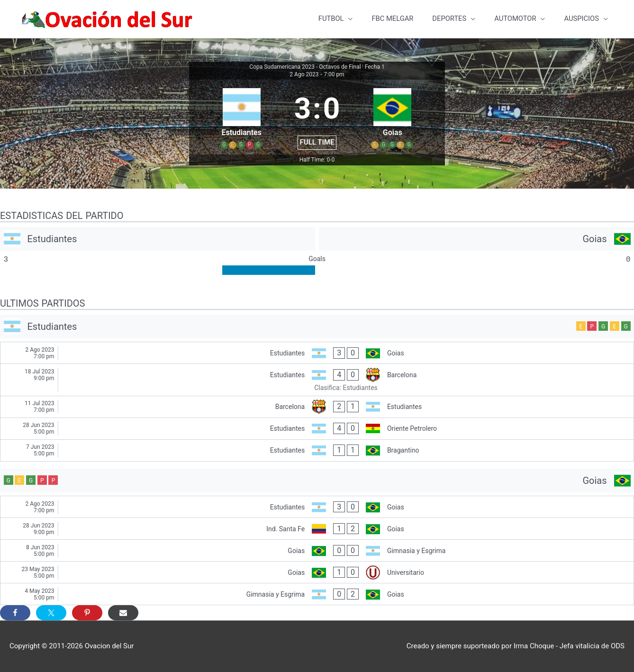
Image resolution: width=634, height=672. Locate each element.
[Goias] (476, 239)
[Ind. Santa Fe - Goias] (317, 529)
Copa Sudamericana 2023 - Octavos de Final (305, 67)
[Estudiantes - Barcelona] (317, 380)
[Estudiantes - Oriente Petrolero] (317, 429)
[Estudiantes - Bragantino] (317, 450)
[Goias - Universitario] (317, 572)
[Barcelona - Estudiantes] (317, 407)
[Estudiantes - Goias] (317, 353)
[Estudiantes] (158, 239)
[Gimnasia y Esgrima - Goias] (317, 594)
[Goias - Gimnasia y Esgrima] (317, 550)
